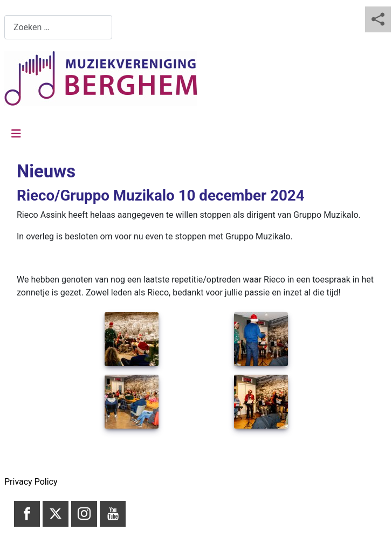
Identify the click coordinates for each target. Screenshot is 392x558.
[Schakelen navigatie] (16, 134)
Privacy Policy (31, 482)
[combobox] (58, 27)
